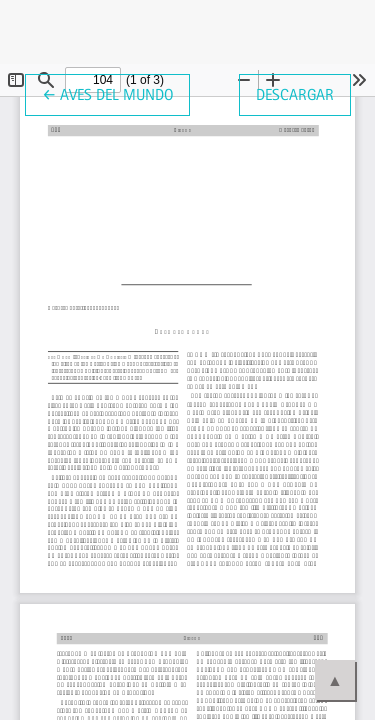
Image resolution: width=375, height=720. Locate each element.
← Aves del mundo (116, 93)
